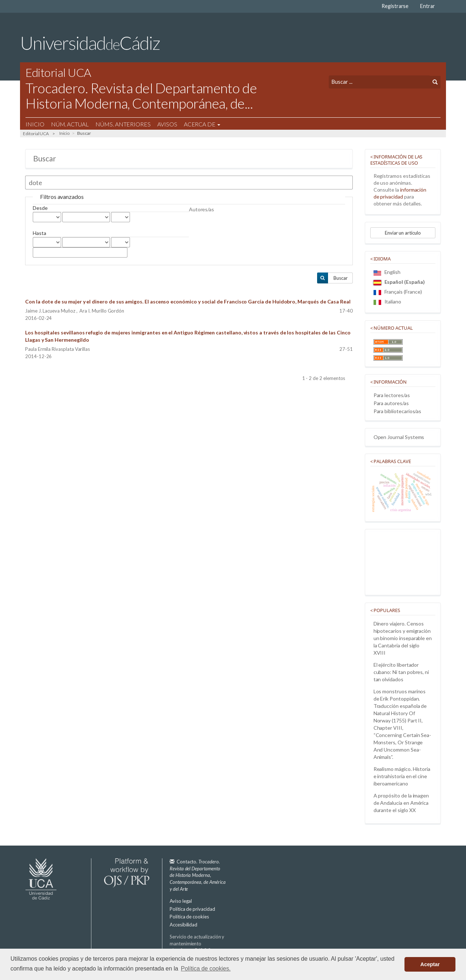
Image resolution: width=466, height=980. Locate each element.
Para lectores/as (392, 395)
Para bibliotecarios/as (398, 411)
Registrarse (395, 6)
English (387, 272)
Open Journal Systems (399, 437)
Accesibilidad (183, 925)
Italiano (387, 301)
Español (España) (399, 282)
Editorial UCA (36, 134)
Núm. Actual (70, 124)
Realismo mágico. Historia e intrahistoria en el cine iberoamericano (402, 776)
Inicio (35, 124)
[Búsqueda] (379, 82)
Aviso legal (181, 901)
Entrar (428, 6)
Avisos (167, 124)
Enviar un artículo (403, 233)
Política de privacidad (192, 909)
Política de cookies (189, 917)
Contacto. (198, 875)
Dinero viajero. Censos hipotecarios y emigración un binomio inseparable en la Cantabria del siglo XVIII (403, 638)
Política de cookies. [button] (206, 969)
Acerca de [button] (202, 124)
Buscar (341, 278)
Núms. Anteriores (123, 124)
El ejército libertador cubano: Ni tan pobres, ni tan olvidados (401, 672)
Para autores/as (391, 403)
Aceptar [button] (430, 964)
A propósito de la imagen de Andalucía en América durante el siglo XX (401, 803)
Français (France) (398, 292)
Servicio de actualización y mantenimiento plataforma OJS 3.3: (197, 947)
